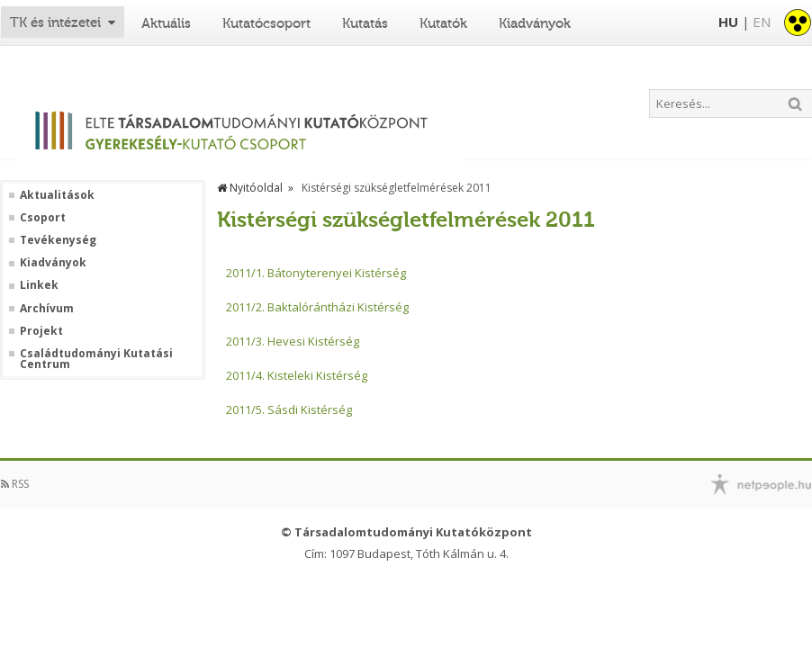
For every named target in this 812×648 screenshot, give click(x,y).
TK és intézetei (55, 22)
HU (728, 22)
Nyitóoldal (250, 188)
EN (762, 22)
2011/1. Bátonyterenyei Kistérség (316, 273)
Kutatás (365, 23)
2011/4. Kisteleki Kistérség (297, 375)
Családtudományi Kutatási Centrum (96, 359)
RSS (15, 484)
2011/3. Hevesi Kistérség (293, 341)
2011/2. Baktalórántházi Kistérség (317, 307)
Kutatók (443, 23)
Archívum (47, 309)
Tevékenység (58, 240)
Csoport (43, 218)
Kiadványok (535, 23)
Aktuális (166, 23)
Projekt (41, 331)
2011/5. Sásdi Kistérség (289, 409)
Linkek (39, 285)
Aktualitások (57, 195)
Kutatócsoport (266, 23)
